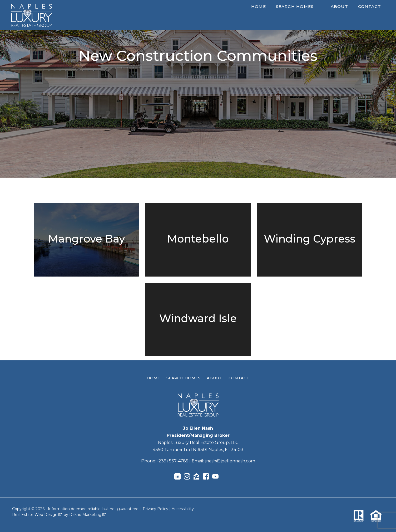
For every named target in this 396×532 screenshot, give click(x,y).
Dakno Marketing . (88, 515)
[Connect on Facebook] (206, 477)
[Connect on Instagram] (187, 477)
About (339, 6)
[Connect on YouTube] (215, 477)
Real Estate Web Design (37, 515)
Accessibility (183, 509)
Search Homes (183, 378)
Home (259, 6)
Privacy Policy (155, 509)
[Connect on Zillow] (196, 477)
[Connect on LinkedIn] (177, 477)
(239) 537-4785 (173, 461)
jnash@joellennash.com (230, 461)
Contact (370, 6)
